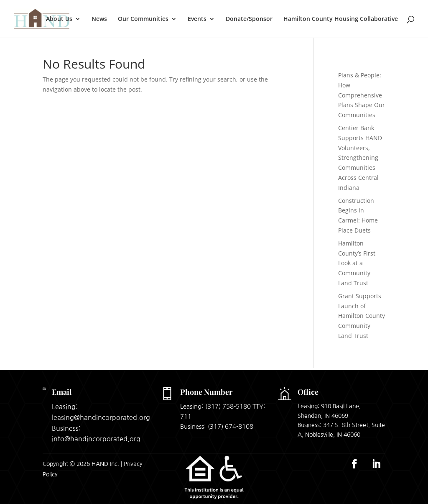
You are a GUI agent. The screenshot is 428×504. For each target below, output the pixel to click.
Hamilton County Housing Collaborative (341, 19)
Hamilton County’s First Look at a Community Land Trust (357, 263)
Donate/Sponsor (249, 19)
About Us (59, 19)
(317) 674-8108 (231, 426)
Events (197, 19)
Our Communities (143, 19)
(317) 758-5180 (228, 406)
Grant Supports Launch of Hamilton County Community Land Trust (362, 316)
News (99, 19)
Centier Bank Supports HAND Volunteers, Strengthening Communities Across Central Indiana (360, 158)
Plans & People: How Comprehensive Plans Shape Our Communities (362, 95)
